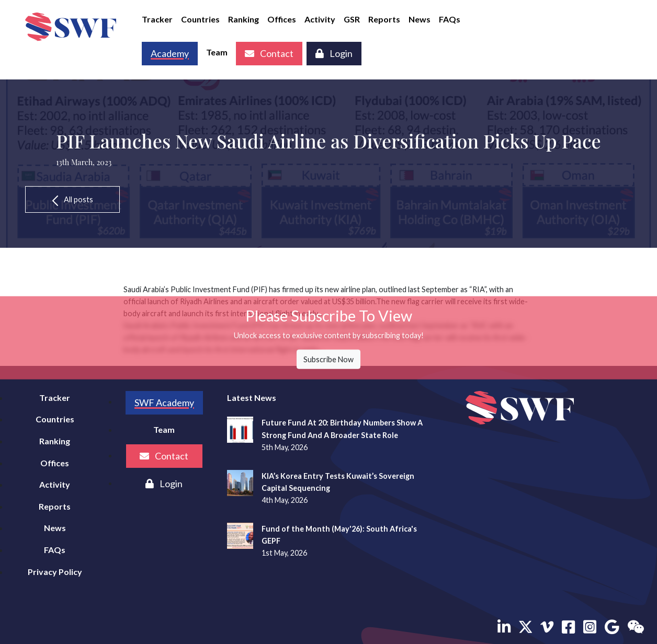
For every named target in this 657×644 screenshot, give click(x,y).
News (420, 19)
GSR (352, 19)
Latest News (252, 398)
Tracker (157, 19)
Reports (384, 19)
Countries (200, 19)
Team (217, 52)
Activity (320, 19)
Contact (269, 53)
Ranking (243, 19)
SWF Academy (164, 402)
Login (334, 53)
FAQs (450, 19)
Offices (282, 19)
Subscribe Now (328, 359)
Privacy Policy (55, 572)
